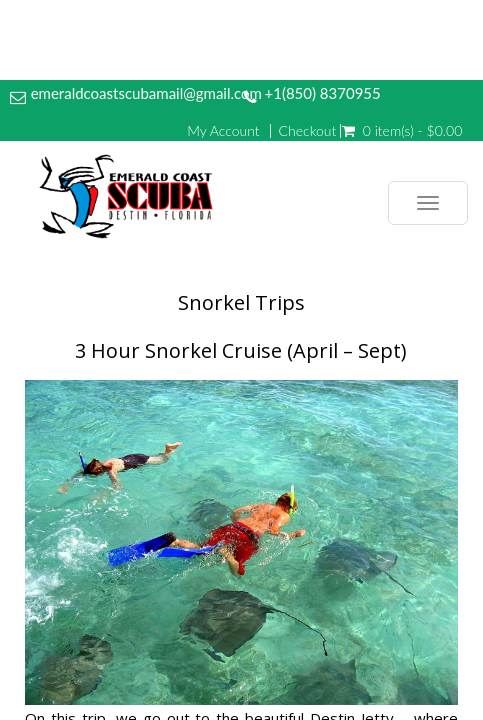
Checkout (308, 131)
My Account (223, 131)
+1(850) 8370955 (322, 93)
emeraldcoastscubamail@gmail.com (146, 93)
